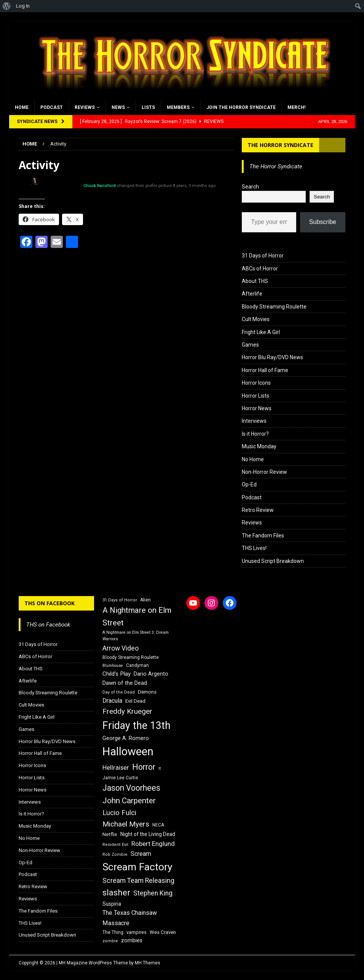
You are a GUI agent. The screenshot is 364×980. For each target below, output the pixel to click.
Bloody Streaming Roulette (274, 307)
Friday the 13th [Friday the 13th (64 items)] (136, 726)
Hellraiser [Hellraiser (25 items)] (116, 768)
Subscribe (323, 222)
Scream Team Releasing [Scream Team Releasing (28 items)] (138, 880)
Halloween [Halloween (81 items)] (128, 751)
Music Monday (259, 446)
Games (250, 345)
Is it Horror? (255, 434)
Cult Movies (256, 319)
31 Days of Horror (263, 256)
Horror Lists (255, 396)
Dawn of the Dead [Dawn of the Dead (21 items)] (125, 683)
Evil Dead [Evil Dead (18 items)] (135, 701)
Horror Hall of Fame (265, 370)
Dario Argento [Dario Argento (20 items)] (151, 674)
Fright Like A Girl (261, 332)
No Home (253, 459)
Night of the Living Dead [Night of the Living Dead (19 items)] (148, 834)
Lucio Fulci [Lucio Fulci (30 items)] (119, 813)
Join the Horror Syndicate (241, 107)
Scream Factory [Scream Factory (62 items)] (137, 867)
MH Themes (148, 963)
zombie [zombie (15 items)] (110, 941)
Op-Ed (249, 484)
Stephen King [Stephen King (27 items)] (153, 893)
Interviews (254, 421)
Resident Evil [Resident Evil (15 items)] (115, 845)
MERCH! (296, 107)
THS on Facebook (49, 603)
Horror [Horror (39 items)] (144, 767)
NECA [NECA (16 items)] (158, 825)
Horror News (257, 408)
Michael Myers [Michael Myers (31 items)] (126, 824)
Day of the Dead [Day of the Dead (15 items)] (119, 692)
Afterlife (252, 294)
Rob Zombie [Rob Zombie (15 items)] (115, 855)
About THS (255, 281)
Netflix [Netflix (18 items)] (110, 834)
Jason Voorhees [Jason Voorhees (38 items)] (131, 788)
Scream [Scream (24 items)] (141, 854)
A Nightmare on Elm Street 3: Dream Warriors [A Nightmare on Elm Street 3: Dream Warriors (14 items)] (136, 636)
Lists (148, 107)
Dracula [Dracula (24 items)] (112, 701)
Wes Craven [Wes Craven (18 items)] (163, 932)
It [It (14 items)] (160, 768)
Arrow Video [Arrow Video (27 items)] (121, 648)
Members (178, 107)
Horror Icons (256, 383)
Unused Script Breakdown (273, 561)
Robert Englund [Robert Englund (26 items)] (153, 844)
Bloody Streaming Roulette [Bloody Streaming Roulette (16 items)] (131, 657)
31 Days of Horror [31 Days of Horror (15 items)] (120, 600)
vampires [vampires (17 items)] (136, 932)
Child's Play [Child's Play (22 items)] (117, 674)
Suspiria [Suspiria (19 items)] (112, 904)
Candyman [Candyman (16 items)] (137, 665)
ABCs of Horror (260, 269)
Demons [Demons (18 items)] (147, 692)
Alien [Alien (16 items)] (145, 600)
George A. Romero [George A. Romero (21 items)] (126, 738)
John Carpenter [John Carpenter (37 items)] (129, 801)
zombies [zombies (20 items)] (132, 940)
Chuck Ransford (100, 186)
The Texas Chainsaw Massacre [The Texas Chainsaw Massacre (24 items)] (130, 918)
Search (250, 187)
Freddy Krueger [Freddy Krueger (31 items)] (127, 711)
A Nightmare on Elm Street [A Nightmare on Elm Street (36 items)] (137, 616)
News (118, 107)
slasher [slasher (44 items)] (116, 893)
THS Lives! (254, 548)
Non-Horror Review (264, 472)
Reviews (85, 107)
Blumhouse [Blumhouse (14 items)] (113, 666)
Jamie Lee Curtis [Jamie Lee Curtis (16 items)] (120, 778)
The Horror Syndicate (280, 145)
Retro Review (258, 510)
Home (22, 107)
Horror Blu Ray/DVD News (272, 357)
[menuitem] (7, 6)
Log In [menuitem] (23, 6)
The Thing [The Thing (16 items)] (113, 932)
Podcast (52, 107)
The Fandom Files (263, 536)
